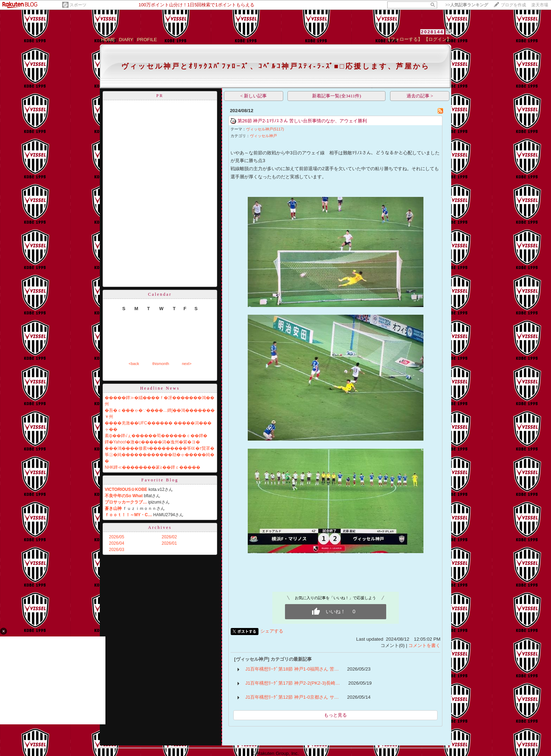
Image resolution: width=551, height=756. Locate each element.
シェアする (272, 631)
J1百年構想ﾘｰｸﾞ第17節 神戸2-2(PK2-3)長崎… (293, 683)
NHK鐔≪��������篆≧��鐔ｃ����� (153, 467)
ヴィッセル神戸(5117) (265, 129)
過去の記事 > (420, 96)
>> (467, 5)
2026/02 (169, 537)
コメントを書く (424, 645)
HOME (108, 40)
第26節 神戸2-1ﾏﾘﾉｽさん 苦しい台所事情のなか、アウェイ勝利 (302, 121)
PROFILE (147, 40)
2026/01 (169, 543)
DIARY (126, 40)
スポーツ (78, 5)
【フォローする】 (404, 39)
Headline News (160, 388)
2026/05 (116, 537)
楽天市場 (540, 5)
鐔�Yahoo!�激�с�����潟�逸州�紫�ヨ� (152, 442)
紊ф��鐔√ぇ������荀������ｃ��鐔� (156, 436)
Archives (160, 527)
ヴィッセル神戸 (263, 136)
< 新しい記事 (254, 96)
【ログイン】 (437, 39)
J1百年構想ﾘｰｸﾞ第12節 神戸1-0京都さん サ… (292, 697)
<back (134, 364)
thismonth (161, 364)
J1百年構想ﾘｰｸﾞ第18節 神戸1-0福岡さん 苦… (292, 669)
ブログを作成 (513, 5)
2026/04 (116, 543)
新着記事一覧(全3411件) (336, 96)
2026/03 (116, 550)
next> (187, 364)
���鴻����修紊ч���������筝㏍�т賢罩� (160, 448)
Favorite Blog (160, 480)
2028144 (432, 32)
